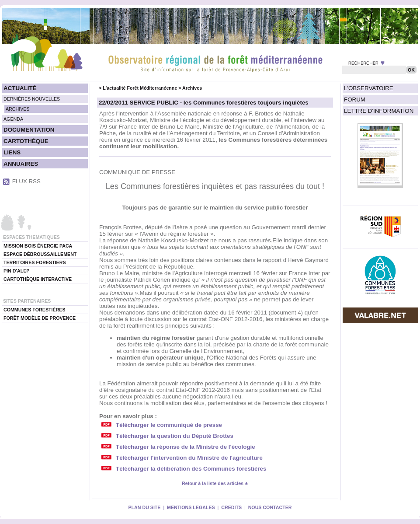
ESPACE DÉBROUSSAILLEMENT (40, 254)
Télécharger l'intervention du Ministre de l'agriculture (189, 458)
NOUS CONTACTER (270, 507)
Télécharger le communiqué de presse (169, 425)
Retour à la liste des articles (215, 483)
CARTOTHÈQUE (26, 141)
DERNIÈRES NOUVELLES (32, 99)
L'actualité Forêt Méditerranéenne (140, 88)
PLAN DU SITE (144, 507)
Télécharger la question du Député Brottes (175, 436)
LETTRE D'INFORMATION (379, 111)
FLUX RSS (26, 181)
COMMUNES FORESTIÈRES (35, 310)
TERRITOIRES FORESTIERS (35, 262)
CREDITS (231, 507)
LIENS (12, 152)
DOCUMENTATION (29, 130)
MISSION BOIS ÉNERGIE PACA (38, 246)
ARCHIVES (17, 109)
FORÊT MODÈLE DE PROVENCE (40, 318)
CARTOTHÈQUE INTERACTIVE (38, 279)
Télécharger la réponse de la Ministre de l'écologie (186, 447)
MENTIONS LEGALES (191, 507)
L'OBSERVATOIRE (369, 88)
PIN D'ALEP (16, 271)
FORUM (355, 100)
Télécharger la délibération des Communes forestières (191, 469)
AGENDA (13, 119)
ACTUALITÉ (20, 88)
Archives (192, 88)
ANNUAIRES (21, 164)
